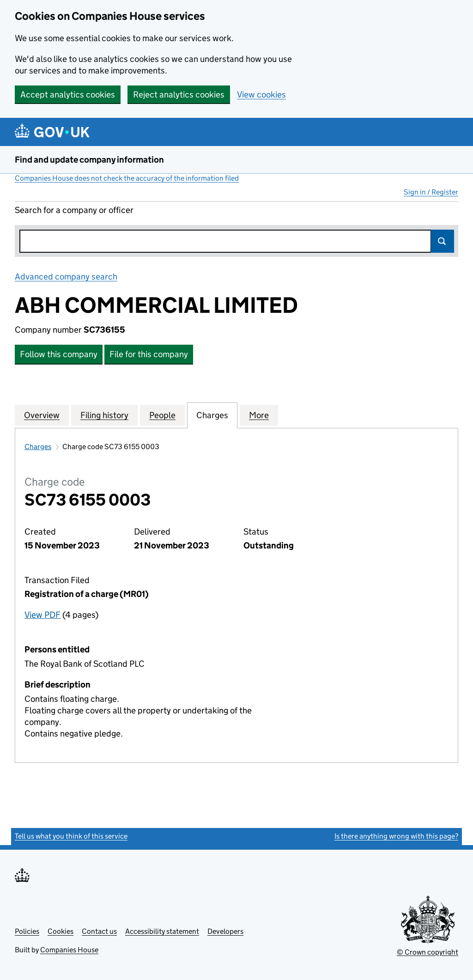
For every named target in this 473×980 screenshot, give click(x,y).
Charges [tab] (212, 415)
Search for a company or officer (74, 210)
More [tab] (259, 415)
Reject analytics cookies (179, 94)
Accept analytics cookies (68, 94)
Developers (225, 931)
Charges (38, 447)
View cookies (261, 94)
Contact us (99, 931)
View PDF (42, 615)
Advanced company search (66, 277)
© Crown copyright (428, 952)
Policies (27, 931)
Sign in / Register (431, 192)
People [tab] (162, 415)
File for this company (149, 354)
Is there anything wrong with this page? (396, 836)
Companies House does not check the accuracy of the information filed (127, 178)
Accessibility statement (162, 931)
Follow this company (59, 354)
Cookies (61, 931)
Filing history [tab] (104, 415)
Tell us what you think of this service (71, 836)
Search (443, 241)
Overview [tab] (42, 415)
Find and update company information (89, 160)
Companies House (69, 950)
